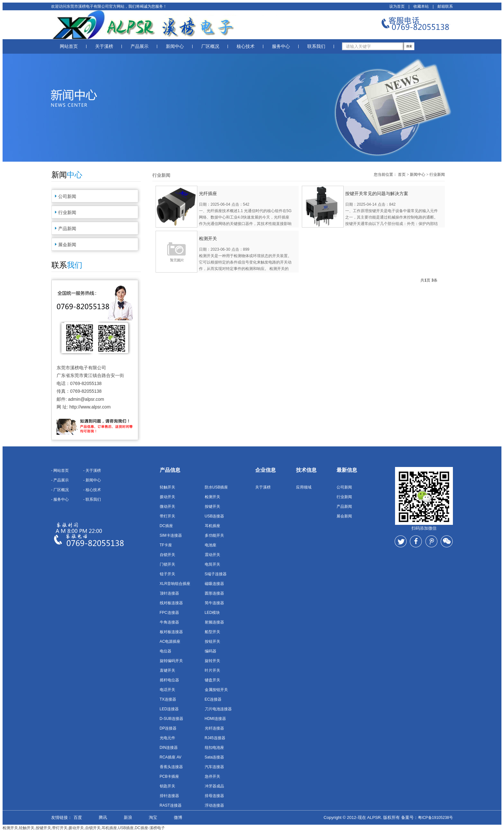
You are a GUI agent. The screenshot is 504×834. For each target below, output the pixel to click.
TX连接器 (168, 699)
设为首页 (397, 6)
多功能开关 (214, 535)
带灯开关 (167, 516)
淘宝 (153, 817)
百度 (78, 817)
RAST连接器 (171, 805)
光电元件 (167, 738)
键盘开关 (212, 680)
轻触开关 (167, 487)
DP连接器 (168, 728)
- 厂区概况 (60, 490)
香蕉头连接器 (171, 767)
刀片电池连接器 (218, 709)
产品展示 (139, 46)
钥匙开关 (167, 786)
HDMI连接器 (216, 719)
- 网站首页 (60, 471)
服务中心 (281, 46)
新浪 (128, 817)
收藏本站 (421, 6)
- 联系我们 (92, 499)
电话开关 (167, 690)
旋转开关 (212, 661)
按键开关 (212, 507)
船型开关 (212, 632)
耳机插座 (212, 526)
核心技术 (246, 46)
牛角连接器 (169, 622)
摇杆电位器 (169, 680)
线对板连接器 (171, 603)
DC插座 (166, 526)
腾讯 (103, 817)
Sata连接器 (215, 757)
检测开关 (208, 238)
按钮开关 (212, 641)
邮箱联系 (445, 6)
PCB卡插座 (170, 776)
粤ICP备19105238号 (435, 818)
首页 (402, 175)
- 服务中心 (60, 499)
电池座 (211, 545)
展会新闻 (67, 245)
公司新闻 (67, 196)
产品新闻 (67, 229)
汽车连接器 (214, 767)
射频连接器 (214, 622)
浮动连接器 (214, 805)
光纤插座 (208, 193)
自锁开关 (167, 555)
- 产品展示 (60, 480)
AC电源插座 (170, 641)
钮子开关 (167, 574)
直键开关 (167, 670)
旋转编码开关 (171, 661)
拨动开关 (167, 497)
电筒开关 (212, 564)
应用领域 (304, 487)
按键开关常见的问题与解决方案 (377, 193)
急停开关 (212, 776)
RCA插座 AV (171, 757)
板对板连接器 (171, 632)
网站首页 (69, 46)
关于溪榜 (104, 46)
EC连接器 (213, 699)
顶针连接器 (169, 593)
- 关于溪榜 (92, 471)
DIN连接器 (169, 748)
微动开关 (167, 507)
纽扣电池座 (214, 748)
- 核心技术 (92, 490)
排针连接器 (169, 796)
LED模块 (212, 613)
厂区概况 (210, 46)
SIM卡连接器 (171, 535)
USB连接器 (215, 516)
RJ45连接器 (215, 738)
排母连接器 (214, 796)
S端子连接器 (216, 574)
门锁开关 (167, 564)
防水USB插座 (216, 487)
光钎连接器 (214, 728)
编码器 (211, 651)
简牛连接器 (214, 603)
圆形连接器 (214, 593)
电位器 (166, 651)
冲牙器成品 (214, 786)
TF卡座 (166, 545)
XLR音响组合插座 (175, 584)
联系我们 (316, 46)
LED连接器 (169, 709)
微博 (178, 817)
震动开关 (212, 555)
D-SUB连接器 (171, 719)
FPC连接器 (169, 613)
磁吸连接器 (214, 584)
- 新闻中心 (92, 480)
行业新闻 (67, 212)
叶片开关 (212, 670)
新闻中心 (175, 46)
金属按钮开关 (216, 690)
